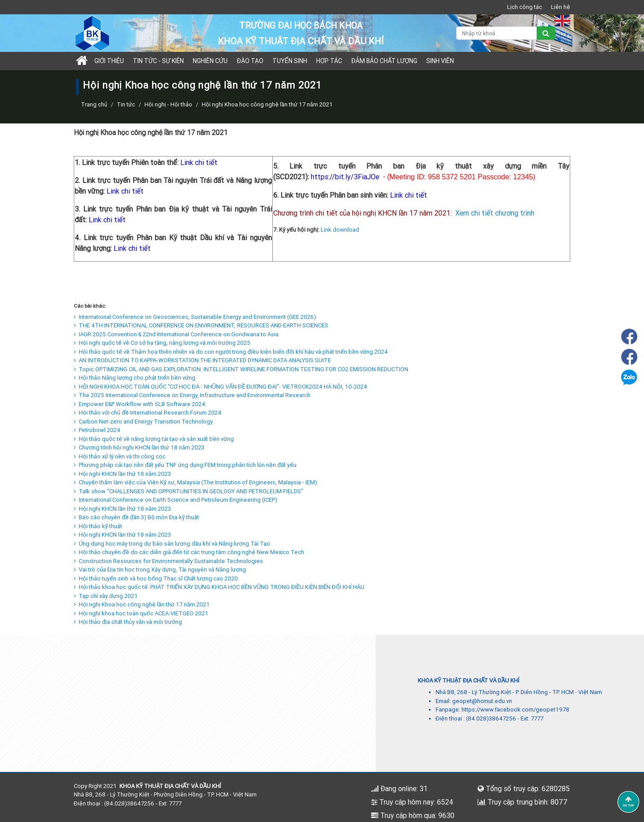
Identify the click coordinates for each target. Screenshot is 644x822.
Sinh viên (440, 61)
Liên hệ (561, 7)
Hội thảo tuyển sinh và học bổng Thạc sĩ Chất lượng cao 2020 (156, 578)
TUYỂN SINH (290, 61)
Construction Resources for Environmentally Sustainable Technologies (168, 561)
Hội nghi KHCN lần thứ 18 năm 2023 (122, 474)
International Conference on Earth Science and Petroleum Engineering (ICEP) (176, 500)
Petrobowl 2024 (97, 430)
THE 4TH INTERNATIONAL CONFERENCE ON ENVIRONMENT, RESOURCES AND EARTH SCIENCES (201, 325)
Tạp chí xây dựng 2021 (106, 596)
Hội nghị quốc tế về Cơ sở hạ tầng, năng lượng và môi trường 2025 (162, 343)
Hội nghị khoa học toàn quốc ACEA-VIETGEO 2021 (141, 613)
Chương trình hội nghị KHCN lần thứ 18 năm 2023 (139, 447)
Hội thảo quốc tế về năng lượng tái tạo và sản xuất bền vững (154, 439)
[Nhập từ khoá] (497, 33)
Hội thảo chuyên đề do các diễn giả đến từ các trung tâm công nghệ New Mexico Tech (189, 552)
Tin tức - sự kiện (158, 61)
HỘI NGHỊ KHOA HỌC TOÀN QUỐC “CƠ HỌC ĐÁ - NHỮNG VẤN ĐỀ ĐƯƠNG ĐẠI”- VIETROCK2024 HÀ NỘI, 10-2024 (220, 387)
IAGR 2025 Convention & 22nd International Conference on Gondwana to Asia (176, 334)
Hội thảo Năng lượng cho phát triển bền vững (135, 378)
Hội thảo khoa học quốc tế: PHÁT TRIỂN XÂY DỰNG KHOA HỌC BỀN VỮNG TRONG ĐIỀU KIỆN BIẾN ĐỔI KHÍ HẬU (219, 587)
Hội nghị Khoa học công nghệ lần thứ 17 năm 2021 (142, 604)
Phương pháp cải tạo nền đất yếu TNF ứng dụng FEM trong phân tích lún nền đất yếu (185, 465)
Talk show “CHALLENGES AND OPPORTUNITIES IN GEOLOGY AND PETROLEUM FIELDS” (189, 491)
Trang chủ (94, 104)
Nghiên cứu (210, 61)
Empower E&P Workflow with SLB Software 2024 (140, 404)
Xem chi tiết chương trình (495, 213)
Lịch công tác (525, 7)
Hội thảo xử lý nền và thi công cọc (120, 456)
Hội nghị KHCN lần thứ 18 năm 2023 (122, 509)
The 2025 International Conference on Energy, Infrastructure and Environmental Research (192, 395)
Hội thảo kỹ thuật (98, 526)
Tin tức (126, 104)
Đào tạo (250, 61)
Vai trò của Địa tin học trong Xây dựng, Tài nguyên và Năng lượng (160, 570)
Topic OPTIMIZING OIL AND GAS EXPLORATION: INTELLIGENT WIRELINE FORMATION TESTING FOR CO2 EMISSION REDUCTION (241, 369)
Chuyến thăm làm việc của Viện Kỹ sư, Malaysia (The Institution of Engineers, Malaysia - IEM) (195, 482)
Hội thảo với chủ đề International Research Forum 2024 (148, 413)
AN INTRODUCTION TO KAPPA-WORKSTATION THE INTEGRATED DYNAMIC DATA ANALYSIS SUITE (202, 360)
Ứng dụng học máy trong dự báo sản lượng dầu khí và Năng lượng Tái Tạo (172, 544)
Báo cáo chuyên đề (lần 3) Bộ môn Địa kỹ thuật (136, 517)
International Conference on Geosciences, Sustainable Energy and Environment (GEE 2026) (195, 317)
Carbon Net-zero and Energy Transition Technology (143, 422)
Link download (340, 230)
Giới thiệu (109, 61)
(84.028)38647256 (491, 718)
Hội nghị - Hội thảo (168, 104)
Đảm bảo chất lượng (384, 61)
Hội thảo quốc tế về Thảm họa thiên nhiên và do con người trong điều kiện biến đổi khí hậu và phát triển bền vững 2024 (231, 352)
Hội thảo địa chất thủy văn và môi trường (128, 622)
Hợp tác (329, 61)
